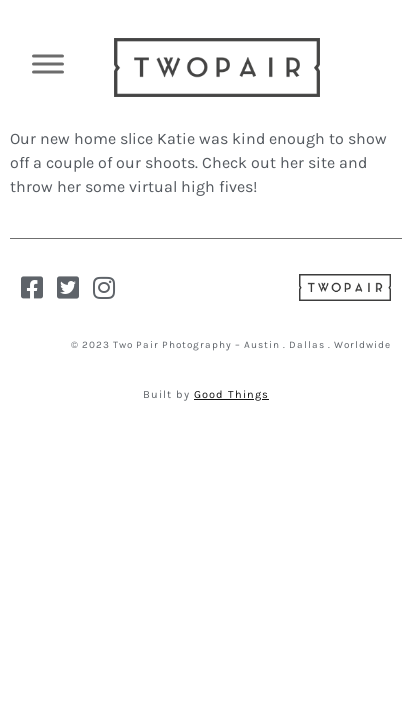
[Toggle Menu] (48, 63)
